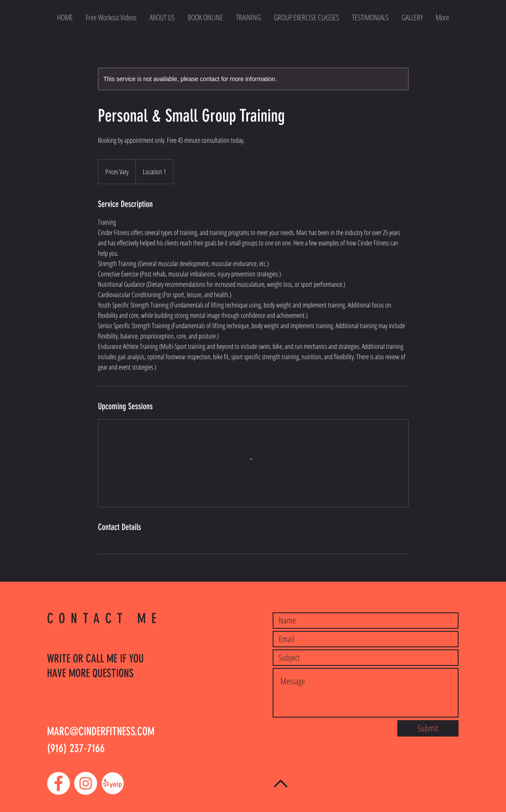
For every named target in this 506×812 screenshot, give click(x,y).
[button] (306, 17)
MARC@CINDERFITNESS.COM (101, 732)
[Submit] (428, 728)
